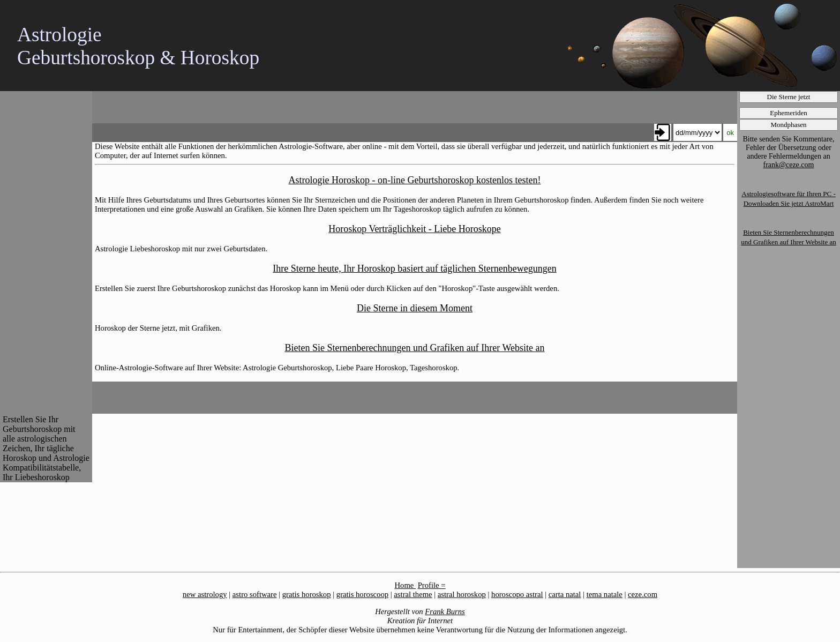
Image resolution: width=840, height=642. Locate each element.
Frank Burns (445, 611)
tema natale (605, 594)
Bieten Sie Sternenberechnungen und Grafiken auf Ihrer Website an (414, 348)
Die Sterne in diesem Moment (415, 308)
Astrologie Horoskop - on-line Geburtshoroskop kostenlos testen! (415, 180)
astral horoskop (462, 594)
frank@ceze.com (789, 165)
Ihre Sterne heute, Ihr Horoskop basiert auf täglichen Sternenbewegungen (414, 268)
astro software (255, 594)
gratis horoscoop (362, 594)
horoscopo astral (517, 594)
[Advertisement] (46, 252)
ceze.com (643, 594)
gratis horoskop (307, 594)
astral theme (413, 594)
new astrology (205, 594)
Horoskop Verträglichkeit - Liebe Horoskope (415, 229)
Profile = (432, 585)
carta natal (565, 594)
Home (405, 585)
